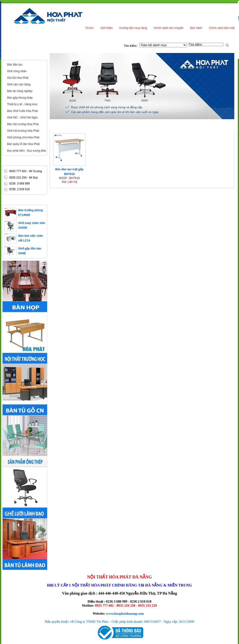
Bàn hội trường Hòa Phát (23, 124)
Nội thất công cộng (19, 56)
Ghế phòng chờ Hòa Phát (23, 137)
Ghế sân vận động (19, 84)
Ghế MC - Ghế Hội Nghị (22, 118)
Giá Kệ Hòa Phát (18, 78)
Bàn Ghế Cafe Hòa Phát (22, 111)
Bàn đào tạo (15, 65)
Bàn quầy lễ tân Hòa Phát (23, 144)
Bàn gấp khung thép (20, 98)
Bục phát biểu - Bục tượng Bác (27, 151)
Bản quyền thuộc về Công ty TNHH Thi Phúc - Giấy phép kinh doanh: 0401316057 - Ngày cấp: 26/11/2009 (119, 622)
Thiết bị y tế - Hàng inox (22, 104)
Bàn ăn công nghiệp (20, 91)
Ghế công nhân (17, 71)
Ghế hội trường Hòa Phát (23, 131)
